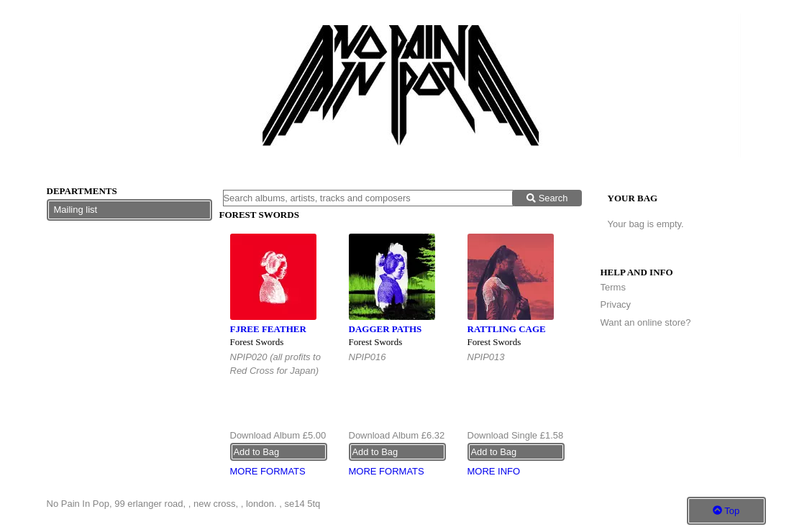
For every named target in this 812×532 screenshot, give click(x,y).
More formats (268, 471)
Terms (613, 287)
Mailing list (76, 210)
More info (494, 471)
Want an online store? (646, 322)
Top (726, 511)
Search (547, 198)
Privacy (616, 304)
